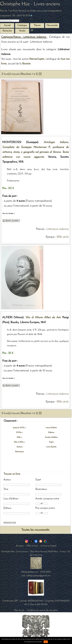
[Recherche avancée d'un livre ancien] (10, 523)
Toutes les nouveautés (35, 530)
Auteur (7, 480)
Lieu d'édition (11, 499)
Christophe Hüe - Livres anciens (30, 4)
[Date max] (46, 504)
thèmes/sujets (37, 59)
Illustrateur (41, 489)
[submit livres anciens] (21, 21)
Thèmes (40, 229)
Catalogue (22, 25)
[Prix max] (46, 513)
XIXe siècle (63, 237)
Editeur (7, 508)
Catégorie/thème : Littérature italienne (24, 37)
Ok (46, 642)
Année (39, 499)
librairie (26, 64)
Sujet (38, 480)
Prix (37, 508)
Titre (6, 489)
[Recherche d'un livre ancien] (10, 21)
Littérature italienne (58, 229)
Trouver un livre (12, 474)
